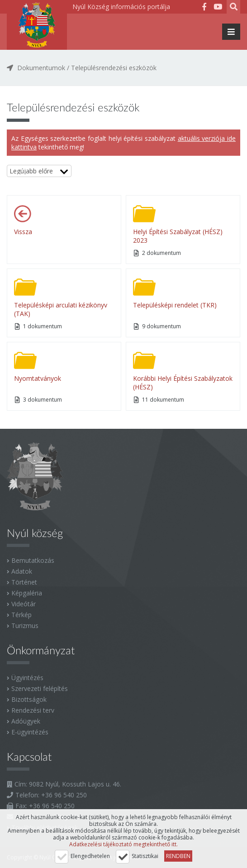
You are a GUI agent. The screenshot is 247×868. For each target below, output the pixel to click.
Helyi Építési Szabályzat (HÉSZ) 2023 (178, 236)
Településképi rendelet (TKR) (175, 305)
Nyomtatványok (38, 378)
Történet (24, 582)
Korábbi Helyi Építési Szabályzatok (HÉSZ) (183, 383)
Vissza (23, 232)
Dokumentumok (41, 68)
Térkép (21, 615)
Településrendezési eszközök (114, 68)
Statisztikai (145, 856)
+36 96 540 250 (64, 795)
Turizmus (25, 626)
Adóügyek (26, 721)
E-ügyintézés (30, 732)
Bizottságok (29, 699)
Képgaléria (27, 593)
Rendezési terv (33, 710)
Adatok (22, 571)
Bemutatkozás (33, 560)
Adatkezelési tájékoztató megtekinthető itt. (123, 844)
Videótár (24, 604)
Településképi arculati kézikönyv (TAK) (61, 309)
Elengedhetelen (90, 856)
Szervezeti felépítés (40, 688)
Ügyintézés (27, 678)
